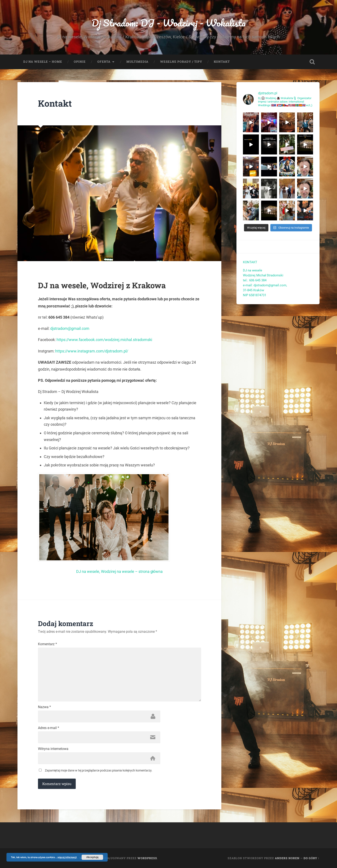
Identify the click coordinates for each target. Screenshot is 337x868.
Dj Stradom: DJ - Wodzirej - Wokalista (169, 23)
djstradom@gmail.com (70, 328)
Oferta (104, 62)
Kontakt (222, 62)
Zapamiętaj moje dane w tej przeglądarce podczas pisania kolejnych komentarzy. (99, 770)
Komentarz (47, 644)
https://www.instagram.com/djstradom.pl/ (92, 351)
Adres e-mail (49, 728)
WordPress (147, 858)
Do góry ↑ (312, 858)
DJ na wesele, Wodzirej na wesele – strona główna (120, 571)
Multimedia (137, 62)
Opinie (80, 62)
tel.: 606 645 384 (255, 280)
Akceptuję (92, 857)
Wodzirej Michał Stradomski (263, 275)
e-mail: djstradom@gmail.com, (265, 285)
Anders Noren (287, 858)
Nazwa (44, 707)
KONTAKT (250, 262)
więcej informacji (67, 857)
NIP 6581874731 (255, 295)
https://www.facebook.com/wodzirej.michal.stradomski (104, 340)
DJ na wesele (253, 270)
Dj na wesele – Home (43, 62)
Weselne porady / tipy (181, 62)
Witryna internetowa (53, 749)
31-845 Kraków (254, 290)
